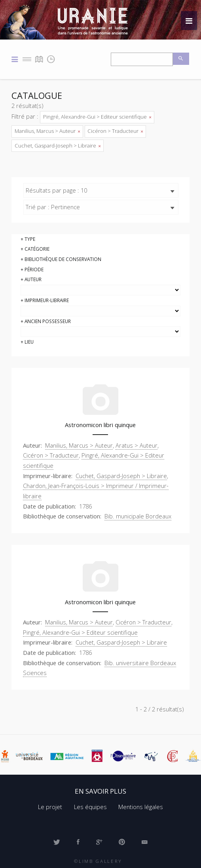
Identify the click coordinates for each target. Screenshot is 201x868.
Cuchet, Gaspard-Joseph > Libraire (58, 146)
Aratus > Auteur (137, 445)
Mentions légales (141, 807)
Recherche (181, 59)
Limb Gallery (100, 861)
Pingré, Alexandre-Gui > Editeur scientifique (97, 117)
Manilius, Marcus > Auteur (47, 131)
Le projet (50, 807)
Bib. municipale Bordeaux (138, 516)
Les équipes (90, 807)
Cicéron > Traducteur (115, 131)
